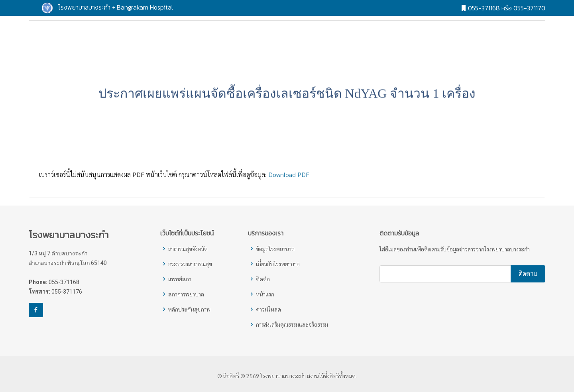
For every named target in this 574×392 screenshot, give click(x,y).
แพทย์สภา (180, 279)
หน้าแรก (265, 294)
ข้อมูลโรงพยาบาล (275, 249)
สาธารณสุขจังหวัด (188, 249)
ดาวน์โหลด (268, 309)
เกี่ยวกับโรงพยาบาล (278, 264)
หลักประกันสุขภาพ (189, 309)
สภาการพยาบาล (186, 294)
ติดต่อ (263, 279)
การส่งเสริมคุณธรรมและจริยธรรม (292, 324)
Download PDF (289, 177)
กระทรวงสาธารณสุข (190, 264)
